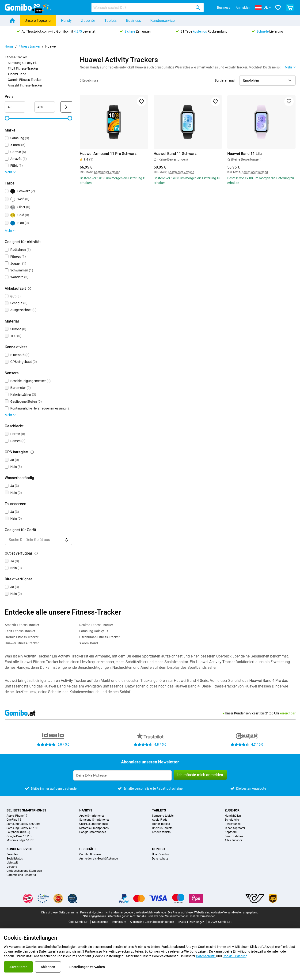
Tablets (110, 21)
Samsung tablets (163, 816)
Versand (12, 867)
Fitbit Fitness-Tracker (23, 68)
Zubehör (88, 21)
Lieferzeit (12, 863)
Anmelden (243, 8)
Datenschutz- (206, 956)
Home (9, 46)
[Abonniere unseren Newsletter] (122, 775)
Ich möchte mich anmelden (200, 775)
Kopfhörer (231, 832)
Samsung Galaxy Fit (22, 63)
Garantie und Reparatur (21, 875)
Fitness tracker (29, 46)
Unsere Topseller (38, 21)
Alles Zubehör (233, 840)
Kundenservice (162, 21)
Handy (66, 21)
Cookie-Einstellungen (191, 922)
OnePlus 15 (14, 820)
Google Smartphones (93, 832)
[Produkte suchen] (143, 8)
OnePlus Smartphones (93, 824)
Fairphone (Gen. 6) (18, 832)
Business (224, 8)
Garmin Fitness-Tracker (25, 80)
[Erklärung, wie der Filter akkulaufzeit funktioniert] (30, 289)
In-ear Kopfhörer (235, 828)
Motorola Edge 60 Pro (20, 840)
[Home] (12, 21)
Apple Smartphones (92, 816)
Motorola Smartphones (94, 828)
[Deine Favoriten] (278, 8)
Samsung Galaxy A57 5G (22, 828)
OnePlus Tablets (162, 828)
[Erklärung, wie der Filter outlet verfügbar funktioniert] (36, 553)
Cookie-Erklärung (235, 956)
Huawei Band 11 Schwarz (175, 154)
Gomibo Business (90, 854)
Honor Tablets (161, 824)
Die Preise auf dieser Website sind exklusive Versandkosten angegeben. (213, 912)
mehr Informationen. (203, 916)
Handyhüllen (233, 816)
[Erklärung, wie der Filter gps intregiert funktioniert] (32, 452)
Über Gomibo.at (78, 922)
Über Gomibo (160, 854)
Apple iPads (160, 820)
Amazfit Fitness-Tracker (25, 85)
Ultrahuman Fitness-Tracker (99, 637)
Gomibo (158, 849)
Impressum (119, 922)
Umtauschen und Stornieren (24, 871)
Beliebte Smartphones (27, 810)
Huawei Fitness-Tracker (22, 643)
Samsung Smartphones (94, 820)
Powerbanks (233, 824)
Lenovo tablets (161, 832)
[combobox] (148, 8)
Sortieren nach (226, 80)
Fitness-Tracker (16, 57)
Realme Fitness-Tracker (96, 625)
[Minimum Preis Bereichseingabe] (15, 107)
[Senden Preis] (66, 107)
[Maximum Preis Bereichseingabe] (45, 107)
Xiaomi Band (17, 74)
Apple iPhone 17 (17, 816)
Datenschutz (160, 859)
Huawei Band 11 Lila (245, 154)
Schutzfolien (233, 820)
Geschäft (88, 849)
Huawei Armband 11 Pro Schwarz (108, 154)
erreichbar (288, 713)
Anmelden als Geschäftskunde (99, 859)
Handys (86, 810)
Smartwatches (234, 836)
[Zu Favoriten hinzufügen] (141, 101)
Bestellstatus (15, 859)
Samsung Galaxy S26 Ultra (24, 824)
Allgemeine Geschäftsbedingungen (152, 922)
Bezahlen (12, 854)
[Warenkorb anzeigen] (290, 8)
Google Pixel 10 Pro (19, 836)
